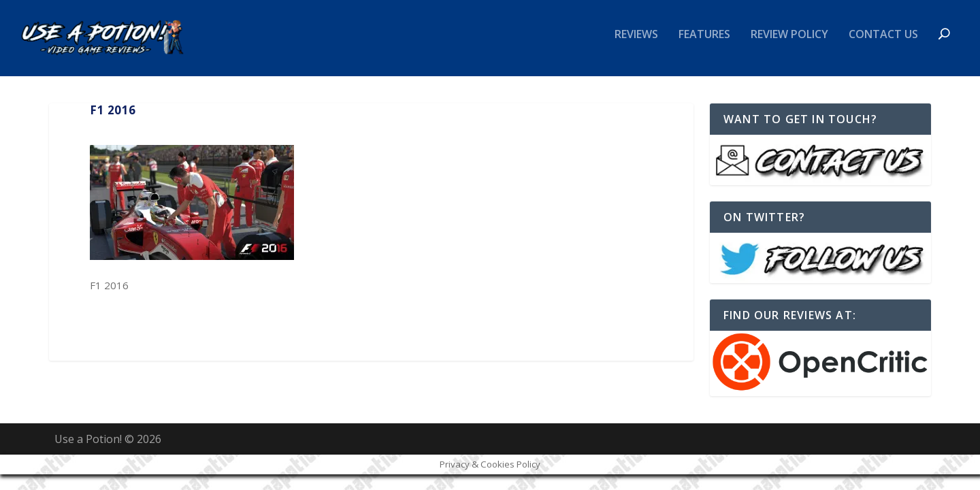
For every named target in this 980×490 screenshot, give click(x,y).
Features (704, 43)
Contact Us (883, 43)
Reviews (636, 43)
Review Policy (789, 43)
